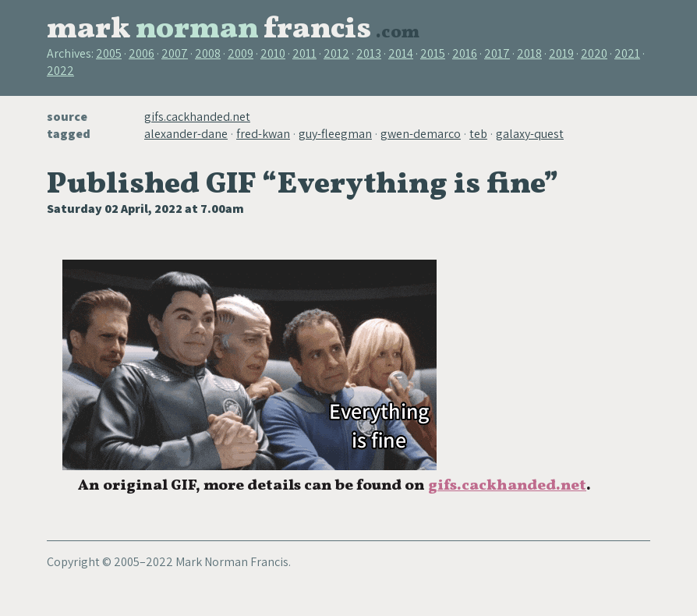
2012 (336, 53)
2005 (109, 53)
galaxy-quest (530, 134)
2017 (497, 53)
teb (478, 134)
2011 (304, 53)
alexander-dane (186, 134)
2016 (465, 53)
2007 (175, 53)
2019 (561, 53)
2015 (433, 53)
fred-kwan (263, 134)
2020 (594, 53)
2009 (241, 53)
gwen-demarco (421, 134)
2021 (627, 53)
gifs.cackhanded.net (197, 117)
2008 (208, 53)
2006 (142, 53)
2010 (273, 53)
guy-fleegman (335, 134)
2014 (401, 53)
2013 (369, 53)
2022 (60, 71)
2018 (529, 53)
